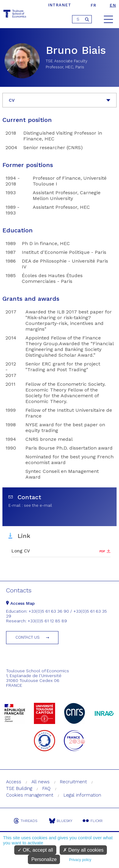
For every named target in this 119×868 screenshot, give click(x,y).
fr (93, 5)
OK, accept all (35, 850)
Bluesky (61, 821)
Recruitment (73, 782)
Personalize (44, 859)
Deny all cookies (83, 850)
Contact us (28, 637)
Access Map (20, 603)
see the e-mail (38, 505)
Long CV (21, 551)
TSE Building (19, 788)
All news (41, 782)
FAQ (46, 788)
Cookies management (30, 795)
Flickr (93, 821)
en (113, 5)
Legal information (82, 795)
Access (14, 782)
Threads (25, 821)
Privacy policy (80, 860)
